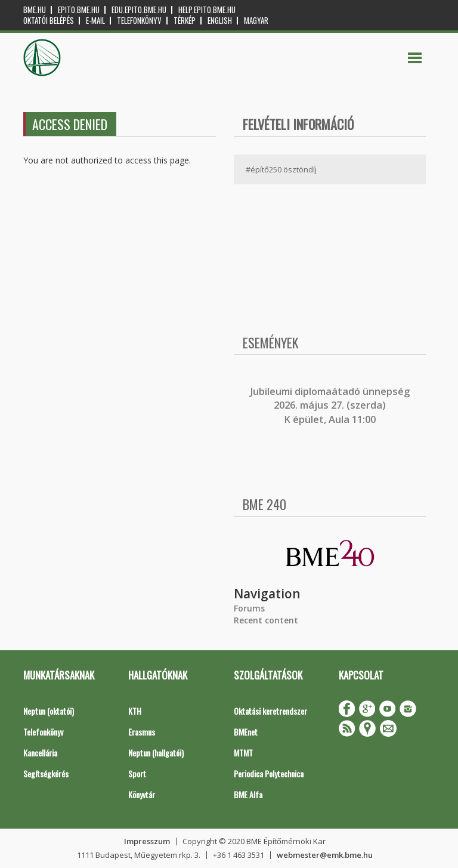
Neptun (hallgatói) (156, 753)
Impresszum (147, 841)
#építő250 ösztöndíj (281, 169)
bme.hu (35, 10)
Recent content (266, 620)
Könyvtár (142, 794)
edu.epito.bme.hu (139, 10)
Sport (137, 773)
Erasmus (142, 732)
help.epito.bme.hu (207, 10)
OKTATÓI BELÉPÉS (49, 21)
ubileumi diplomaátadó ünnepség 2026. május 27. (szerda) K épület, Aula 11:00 (331, 405)
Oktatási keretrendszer (270, 711)
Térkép (185, 21)
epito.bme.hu (79, 10)
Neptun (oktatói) (49, 711)
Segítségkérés (46, 773)
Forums (249, 608)
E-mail (95, 21)
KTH (135, 711)
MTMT (243, 753)
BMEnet (246, 732)
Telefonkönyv (139, 21)
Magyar (256, 21)
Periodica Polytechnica (269, 773)
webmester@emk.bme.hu (325, 855)
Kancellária (40, 753)
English (220, 21)
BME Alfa (248, 794)
